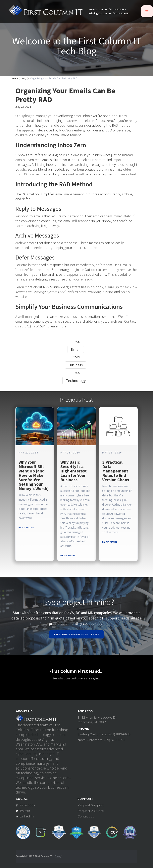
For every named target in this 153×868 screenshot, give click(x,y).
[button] (147, 11)
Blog (24, 79)
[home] (45, 11)
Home (15, 79)
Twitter (25, 811)
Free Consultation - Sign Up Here (77, 634)
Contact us (86, 816)
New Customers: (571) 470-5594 (107, 9)
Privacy (58, 856)
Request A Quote (91, 811)
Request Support (91, 805)
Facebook (27, 805)
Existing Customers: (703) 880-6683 (109, 13)
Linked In (27, 816)
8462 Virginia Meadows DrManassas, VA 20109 (97, 720)
